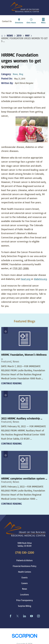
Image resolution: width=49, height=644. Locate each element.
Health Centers (25, 572)
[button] (43, 21)
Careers (24, 583)
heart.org (26, 279)
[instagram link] (39, 616)
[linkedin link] (25, 616)
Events (25, 578)
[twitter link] (18, 616)
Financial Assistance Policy (25, 566)
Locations (24, 595)
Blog (21, 74)
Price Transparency (25, 600)
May (27, 36)
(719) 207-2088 (21, 268)
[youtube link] (32, 616)
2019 (19, 36)
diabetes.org (40, 279)
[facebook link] (11, 616)
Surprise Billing (25, 606)
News (10, 36)
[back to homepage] (2, 36)
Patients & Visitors (24, 560)
